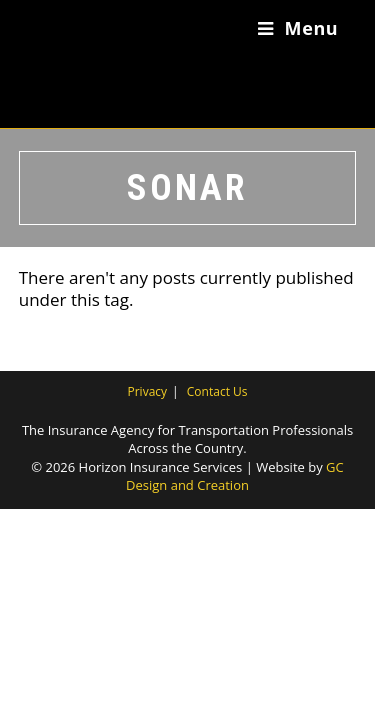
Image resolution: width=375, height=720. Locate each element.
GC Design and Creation (235, 476)
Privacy (148, 391)
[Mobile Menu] (298, 28)
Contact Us (217, 391)
